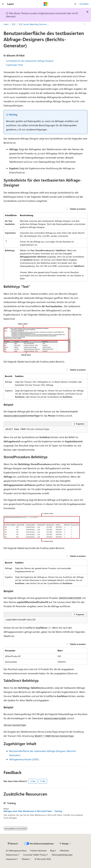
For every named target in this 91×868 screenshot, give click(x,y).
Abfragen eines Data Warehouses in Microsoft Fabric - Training (33, 811)
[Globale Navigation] (3, 4)
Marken (25, 859)
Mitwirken (65, 851)
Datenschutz (12, 855)
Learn (6, 24)
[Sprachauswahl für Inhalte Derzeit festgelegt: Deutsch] (13, 843)
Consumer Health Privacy (35, 855)
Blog (52, 851)
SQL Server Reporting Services (33, 24)
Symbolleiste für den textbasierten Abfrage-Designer (30, 61)
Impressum (11, 859)
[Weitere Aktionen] (85, 24)
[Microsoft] (46, 4)
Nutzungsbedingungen (62, 855)
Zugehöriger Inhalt (14, 65)
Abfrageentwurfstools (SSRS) (24, 759)
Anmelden (84, 4)
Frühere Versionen (38, 851)
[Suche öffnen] (75, 4)
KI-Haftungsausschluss (16, 851)
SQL (14, 24)
